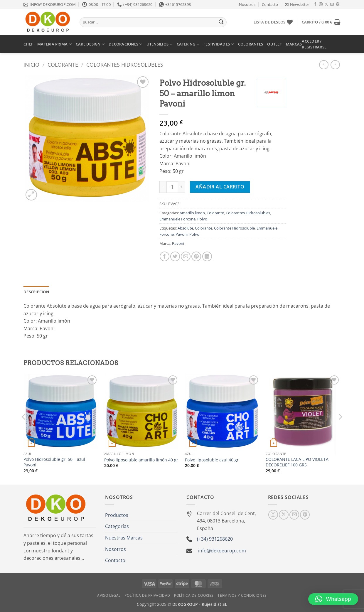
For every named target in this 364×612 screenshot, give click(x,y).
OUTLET (274, 44)
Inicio (31, 64)
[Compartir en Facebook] (165, 256)
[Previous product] (335, 65)
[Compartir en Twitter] (175, 256)
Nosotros (247, 4)
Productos (117, 515)
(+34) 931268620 (215, 539)
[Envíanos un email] (332, 4)
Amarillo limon (192, 213)
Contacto (270, 4)
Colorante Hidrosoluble (234, 228)
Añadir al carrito (220, 187)
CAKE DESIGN (90, 44)
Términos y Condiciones (242, 595)
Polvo (202, 219)
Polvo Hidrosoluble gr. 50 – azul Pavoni (54, 462)
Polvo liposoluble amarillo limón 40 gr (141, 460)
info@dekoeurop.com (222, 551)
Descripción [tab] (36, 292)
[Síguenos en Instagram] (321, 4)
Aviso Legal (109, 595)
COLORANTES (251, 44)
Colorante (63, 64)
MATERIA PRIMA (54, 44)
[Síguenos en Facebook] (315, 4)
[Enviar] (221, 22)
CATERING (188, 44)
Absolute (185, 228)
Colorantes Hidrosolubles (125, 64)
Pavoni (182, 234)
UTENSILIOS (160, 44)
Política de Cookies (194, 595)
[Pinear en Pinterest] (196, 256)
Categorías (117, 526)
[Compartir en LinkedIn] (207, 256)
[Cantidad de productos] (172, 187)
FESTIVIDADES (219, 44)
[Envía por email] (186, 256)
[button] (297, 4)
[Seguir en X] (326, 4)
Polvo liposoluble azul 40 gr (212, 460)
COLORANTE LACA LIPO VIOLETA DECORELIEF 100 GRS (297, 462)
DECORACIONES (125, 44)
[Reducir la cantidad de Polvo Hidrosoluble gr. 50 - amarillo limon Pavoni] (163, 187)
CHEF (28, 44)
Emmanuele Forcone (177, 219)
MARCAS (294, 44)
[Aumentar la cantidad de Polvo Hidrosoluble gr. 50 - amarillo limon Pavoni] (182, 187)
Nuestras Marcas (124, 538)
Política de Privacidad (147, 595)
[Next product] (324, 65)
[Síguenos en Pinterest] (338, 4)
